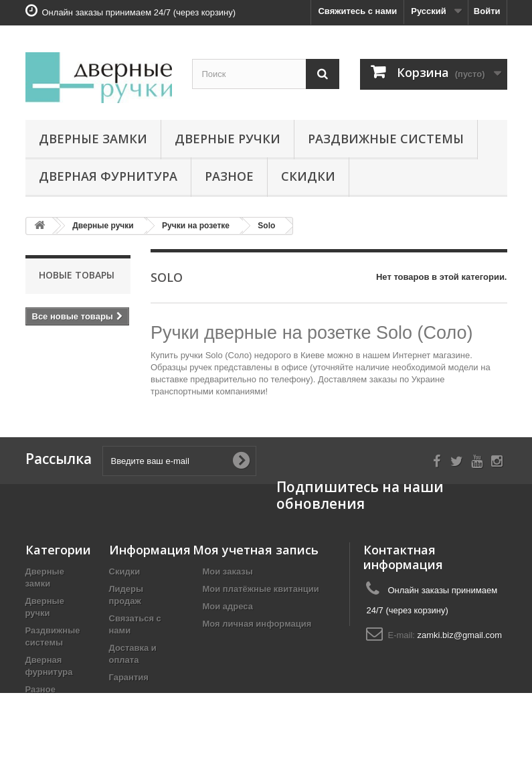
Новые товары (77, 275)
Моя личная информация (257, 624)
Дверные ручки (228, 139)
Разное (229, 176)
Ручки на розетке (196, 226)
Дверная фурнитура (108, 176)
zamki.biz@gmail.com (460, 635)
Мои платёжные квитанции (261, 589)
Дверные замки (93, 139)
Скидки (308, 176)
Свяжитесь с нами (357, 11)
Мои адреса (228, 606)
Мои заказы (228, 571)
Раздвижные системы (386, 139)
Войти (487, 11)
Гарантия (129, 677)
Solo (266, 226)
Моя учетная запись (256, 550)
